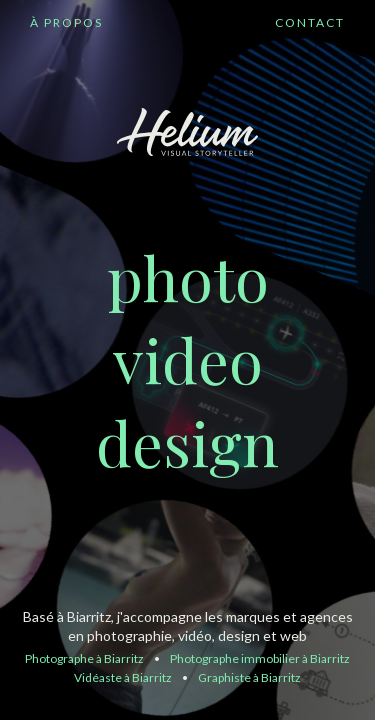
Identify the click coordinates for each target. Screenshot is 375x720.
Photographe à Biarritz (84, 658)
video (188, 358)
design (187, 441)
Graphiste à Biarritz (249, 677)
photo (188, 276)
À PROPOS (66, 22)
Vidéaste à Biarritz (123, 677)
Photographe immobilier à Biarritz (260, 658)
